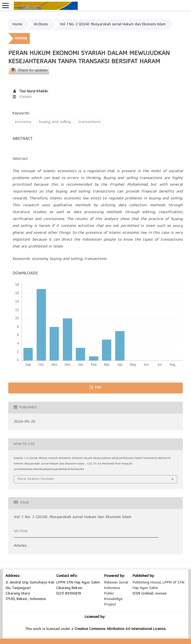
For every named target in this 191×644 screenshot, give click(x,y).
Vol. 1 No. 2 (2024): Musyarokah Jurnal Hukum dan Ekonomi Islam (113, 24)
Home (17, 24)
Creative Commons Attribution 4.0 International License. (120, 629)
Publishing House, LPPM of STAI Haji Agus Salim (158, 585)
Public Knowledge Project (113, 599)
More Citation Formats (36, 479)
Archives (41, 24)
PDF (97, 388)
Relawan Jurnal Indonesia (116, 585)
